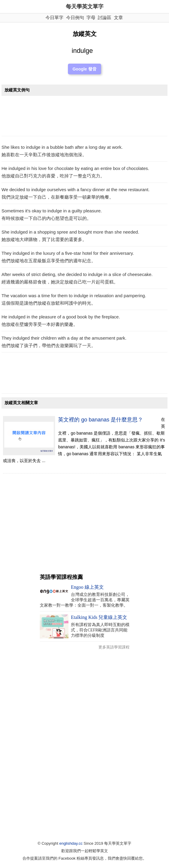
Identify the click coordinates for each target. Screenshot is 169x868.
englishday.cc (71, 843)
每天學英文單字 (85, 7)
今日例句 (75, 17)
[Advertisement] (84, 118)
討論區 (105, 17)
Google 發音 (84, 69)
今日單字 (54, 17)
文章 (118, 17)
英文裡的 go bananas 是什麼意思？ (101, 420)
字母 (91, 17)
